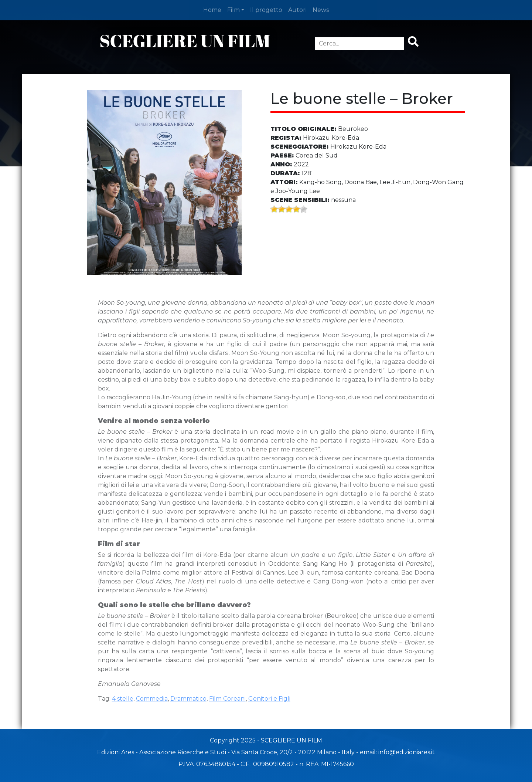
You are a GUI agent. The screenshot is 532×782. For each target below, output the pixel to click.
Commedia (152, 699)
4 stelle (123, 699)
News (321, 9)
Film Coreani (227, 699)
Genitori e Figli (269, 699)
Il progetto (266, 9)
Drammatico (188, 699)
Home (212, 9)
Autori (297, 9)
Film (233, 9)
